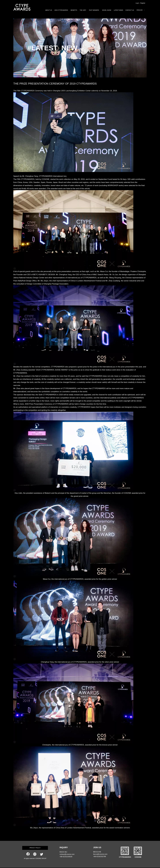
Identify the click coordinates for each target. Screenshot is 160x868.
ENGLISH (140, 10)
